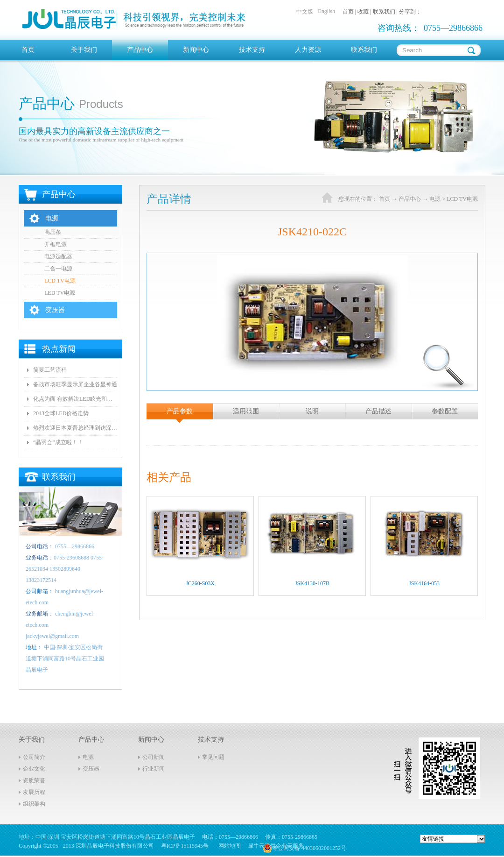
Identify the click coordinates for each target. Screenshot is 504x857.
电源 (435, 199)
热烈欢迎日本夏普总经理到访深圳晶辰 (75, 428)
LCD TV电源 (462, 199)
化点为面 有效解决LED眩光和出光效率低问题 (75, 399)
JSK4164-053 (424, 583)
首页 (28, 50)
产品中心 (410, 199)
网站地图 (228, 846)
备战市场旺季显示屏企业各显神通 (75, 384)
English (326, 11)
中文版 (305, 12)
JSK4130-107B (312, 583)
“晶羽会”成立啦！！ (58, 442)
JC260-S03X (200, 583)
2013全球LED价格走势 (61, 413)
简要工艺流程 (50, 370)
